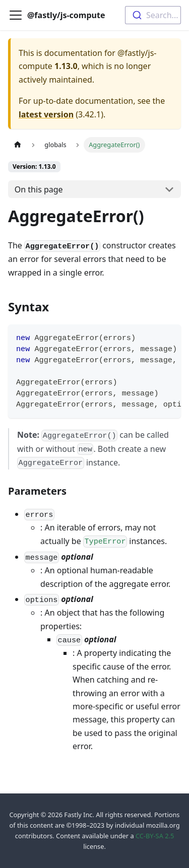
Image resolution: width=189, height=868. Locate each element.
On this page (39, 189)
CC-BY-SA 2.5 (155, 836)
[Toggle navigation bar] (16, 15)
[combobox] (153, 15)
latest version (46, 114)
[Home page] (18, 145)
